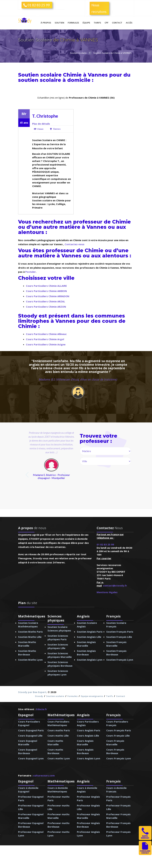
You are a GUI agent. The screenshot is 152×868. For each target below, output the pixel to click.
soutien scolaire (40, 80)
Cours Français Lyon (119, 758)
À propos (46, 23)
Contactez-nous (75, 244)
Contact (117, 23)
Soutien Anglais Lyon (90, 660)
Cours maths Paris (59, 730)
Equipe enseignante (92, 696)
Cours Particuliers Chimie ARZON (46, 307)
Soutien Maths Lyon (30, 660)
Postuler (31, 272)
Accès (129, 23)
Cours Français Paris (119, 730)
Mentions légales (107, 592)
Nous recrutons (99, 8)
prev (28, 475)
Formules (73, 23)
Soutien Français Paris (120, 632)
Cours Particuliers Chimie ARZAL (45, 301)
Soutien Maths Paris (30, 632)
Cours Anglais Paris (89, 730)
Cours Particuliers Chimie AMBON (46, 291)
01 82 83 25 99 (36, 5)
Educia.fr (42, 709)
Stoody (39, 696)
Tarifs (97, 23)
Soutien (59, 23)
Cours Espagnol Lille (30, 736)
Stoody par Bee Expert (32, 692)
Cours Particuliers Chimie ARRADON (48, 296)
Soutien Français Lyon (120, 660)
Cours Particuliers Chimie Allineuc (46, 334)
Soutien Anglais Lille (89, 637)
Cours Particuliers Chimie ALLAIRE (46, 286)
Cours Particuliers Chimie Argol (45, 339)
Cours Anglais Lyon (88, 758)
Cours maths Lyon (59, 758)
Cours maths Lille (58, 736)
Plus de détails (41, 124)
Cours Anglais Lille (88, 736)
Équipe (86, 23)
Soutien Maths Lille (30, 637)
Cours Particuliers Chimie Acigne (46, 344)
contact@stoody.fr (115, 586)
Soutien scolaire (55, 696)
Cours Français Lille (118, 736)
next (65, 475)
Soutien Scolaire (36, 40)
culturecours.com (44, 775)
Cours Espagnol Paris (31, 730)
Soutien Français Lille (119, 637)
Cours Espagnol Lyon (31, 758)
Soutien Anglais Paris (90, 632)
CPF (107, 23)
